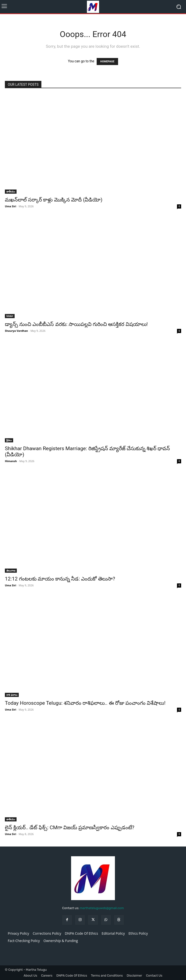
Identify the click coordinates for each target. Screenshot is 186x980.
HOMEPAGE (107, 62)
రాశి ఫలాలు (12, 695)
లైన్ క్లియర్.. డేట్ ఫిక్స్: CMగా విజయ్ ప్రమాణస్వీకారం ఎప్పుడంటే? (70, 828)
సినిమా (10, 316)
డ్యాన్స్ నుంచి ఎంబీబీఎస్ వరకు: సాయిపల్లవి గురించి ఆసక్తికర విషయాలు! (76, 324)
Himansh (11, 461)
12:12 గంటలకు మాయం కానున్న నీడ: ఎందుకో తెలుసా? (60, 579)
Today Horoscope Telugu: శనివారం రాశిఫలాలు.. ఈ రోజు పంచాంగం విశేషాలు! (85, 703)
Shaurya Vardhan (16, 331)
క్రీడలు (9, 440)
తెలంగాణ (11, 571)
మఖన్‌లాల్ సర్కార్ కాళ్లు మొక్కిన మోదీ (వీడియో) (54, 200)
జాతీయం (11, 191)
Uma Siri (10, 206)
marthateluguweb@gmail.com (102, 908)
